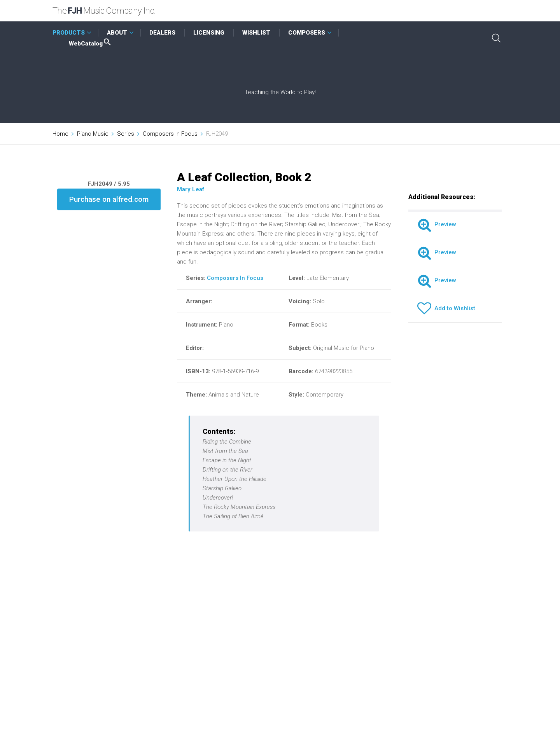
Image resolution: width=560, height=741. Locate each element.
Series (126, 134)
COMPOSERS (307, 33)
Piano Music (93, 134)
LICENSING (209, 33)
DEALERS (162, 33)
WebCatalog (90, 44)
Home (60, 134)
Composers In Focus (170, 134)
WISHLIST (256, 33)
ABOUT (117, 33)
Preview (437, 224)
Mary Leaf (191, 189)
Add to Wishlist (446, 308)
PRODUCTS (69, 33)
